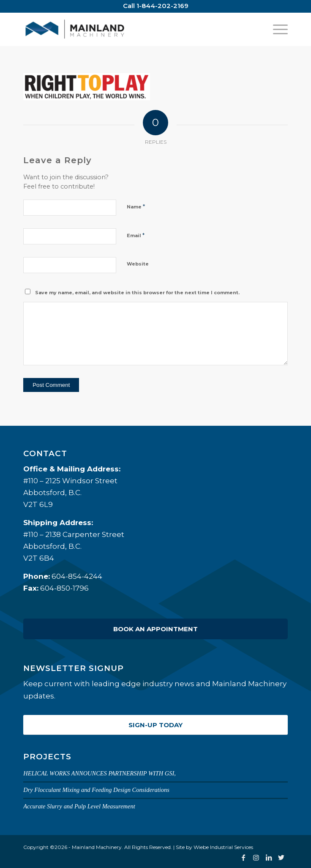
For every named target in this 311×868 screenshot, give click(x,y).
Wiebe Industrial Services (223, 847)
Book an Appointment (155, 629)
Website (138, 264)
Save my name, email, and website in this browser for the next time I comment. (137, 293)
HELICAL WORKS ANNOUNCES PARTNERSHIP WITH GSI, (100, 773)
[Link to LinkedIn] (269, 857)
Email (136, 235)
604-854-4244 (77, 576)
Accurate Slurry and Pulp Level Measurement (79, 806)
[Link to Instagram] (256, 857)
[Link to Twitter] (281, 857)
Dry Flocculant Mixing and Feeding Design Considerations (96, 790)
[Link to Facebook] (243, 857)
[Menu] (276, 29)
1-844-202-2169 (162, 6)
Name (136, 206)
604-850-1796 (64, 588)
